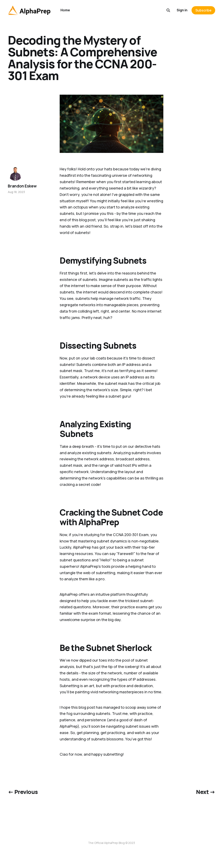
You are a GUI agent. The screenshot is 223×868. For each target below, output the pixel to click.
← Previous (23, 792)
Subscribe (203, 10)
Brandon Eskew (22, 186)
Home (65, 10)
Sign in (182, 10)
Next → (206, 792)
